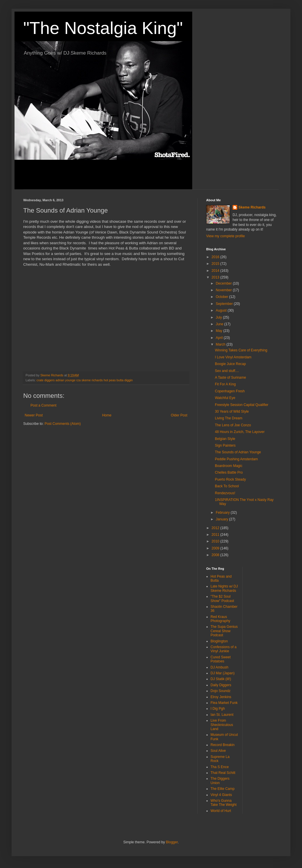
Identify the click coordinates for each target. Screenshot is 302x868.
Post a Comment (43, 405)
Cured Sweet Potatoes (221, 659)
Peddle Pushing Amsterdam (236, 459)
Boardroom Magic (229, 466)
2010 (216, 541)
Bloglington (219, 641)
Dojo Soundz (221, 691)
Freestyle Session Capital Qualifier (242, 405)
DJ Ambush (219, 667)
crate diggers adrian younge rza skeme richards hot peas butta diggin (85, 380)
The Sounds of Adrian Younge (238, 452)
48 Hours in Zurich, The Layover (240, 432)
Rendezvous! (225, 493)
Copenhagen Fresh (230, 391)
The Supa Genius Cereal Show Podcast (224, 631)
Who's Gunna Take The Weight (224, 803)
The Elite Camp (223, 789)
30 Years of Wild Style (232, 411)
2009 (216, 548)
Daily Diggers (221, 685)
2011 (216, 535)
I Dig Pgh (218, 709)
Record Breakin (223, 745)
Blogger (172, 842)
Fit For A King (225, 384)
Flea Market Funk (224, 703)
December (224, 283)
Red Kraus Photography (220, 619)
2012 (216, 528)
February (223, 513)
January (222, 519)
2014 (216, 271)
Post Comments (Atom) (63, 424)
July (219, 317)
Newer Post (34, 415)
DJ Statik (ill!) (221, 679)
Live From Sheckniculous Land (222, 725)
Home (107, 415)
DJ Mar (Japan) (223, 673)
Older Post (179, 415)
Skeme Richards (252, 207)
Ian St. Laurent (222, 715)
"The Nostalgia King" (103, 28)
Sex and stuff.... (227, 371)
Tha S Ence (220, 767)
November (224, 290)
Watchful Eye (225, 398)
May (220, 331)
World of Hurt (221, 811)
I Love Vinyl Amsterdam (233, 357)
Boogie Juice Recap (230, 364)
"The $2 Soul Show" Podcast (222, 599)
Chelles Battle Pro (229, 472)
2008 (216, 555)
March (221, 344)
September (225, 304)
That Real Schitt (223, 773)
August (222, 310)
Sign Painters (225, 445)
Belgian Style (225, 439)
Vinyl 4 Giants (221, 795)
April (220, 338)
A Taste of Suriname (230, 378)
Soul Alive (218, 751)
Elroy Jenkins (221, 697)
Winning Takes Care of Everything (241, 350)
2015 (216, 264)
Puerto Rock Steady (230, 479)
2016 (216, 257)
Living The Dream (229, 418)
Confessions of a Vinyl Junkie (223, 649)
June (220, 324)
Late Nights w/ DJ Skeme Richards (224, 588)
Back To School (227, 486)
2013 (216, 277)
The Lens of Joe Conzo (233, 425)
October (222, 297)
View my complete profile (225, 236)
